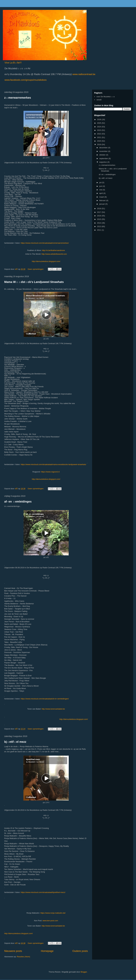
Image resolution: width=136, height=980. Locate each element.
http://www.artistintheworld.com (54, 254)
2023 (99, 130)
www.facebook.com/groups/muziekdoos (26, 80)
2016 (99, 216)
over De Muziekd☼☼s (106, 97)
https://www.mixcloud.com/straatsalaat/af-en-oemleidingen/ (45, 699)
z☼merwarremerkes (18, 98)
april (101, 193)
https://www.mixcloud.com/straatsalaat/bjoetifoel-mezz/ (43, 892)
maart (102, 197)
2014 (99, 223)
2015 (99, 219)
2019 (99, 144)
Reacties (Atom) (23, 957)
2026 (99, 119)
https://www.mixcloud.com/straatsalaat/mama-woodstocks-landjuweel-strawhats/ (53, 464)
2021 (99, 137)
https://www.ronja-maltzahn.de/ (53, 913)
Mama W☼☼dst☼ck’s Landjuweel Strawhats (34, 282)
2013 (99, 226)
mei (101, 190)
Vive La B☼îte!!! (13, 63)
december (104, 148)
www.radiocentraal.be (84, 74)
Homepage (47, 951)
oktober (103, 155)
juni (101, 186)
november (104, 151)
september (104, 158)
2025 (99, 123)
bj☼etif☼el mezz (15, 742)
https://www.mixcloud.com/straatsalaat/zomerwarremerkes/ (45, 243)
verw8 (99, 100)
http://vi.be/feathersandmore (53, 250)
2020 (99, 141)
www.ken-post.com (50, 921)
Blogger (84, 972)
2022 (99, 134)
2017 (99, 212)
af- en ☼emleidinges (18, 502)
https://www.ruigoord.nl (50, 472)
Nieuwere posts (13, 951)
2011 (99, 230)
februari (103, 200)
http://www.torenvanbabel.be (53, 709)
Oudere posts (80, 951)
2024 (99, 127)
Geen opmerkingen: (36, 269)
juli (101, 183)
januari (102, 204)
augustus (103, 162)
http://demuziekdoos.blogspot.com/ (46, 261)
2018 (99, 209)
